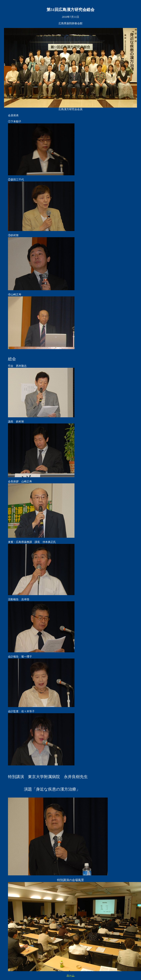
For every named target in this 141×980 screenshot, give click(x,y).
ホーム (70, 975)
